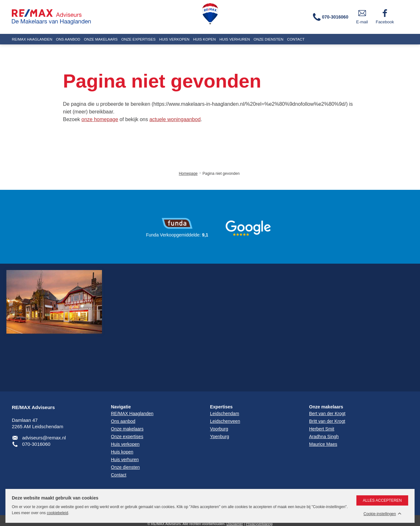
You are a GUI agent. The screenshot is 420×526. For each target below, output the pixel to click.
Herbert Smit (322, 429)
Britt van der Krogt (327, 421)
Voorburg (219, 429)
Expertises (221, 407)
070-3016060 (36, 444)
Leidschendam (225, 414)
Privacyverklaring (259, 524)
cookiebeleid (57, 513)
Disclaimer (235, 524)
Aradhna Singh (324, 437)
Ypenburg (220, 437)
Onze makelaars (326, 407)
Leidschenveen (225, 421)
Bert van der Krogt (327, 414)
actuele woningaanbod (175, 119)
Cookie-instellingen (380, 514)
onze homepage (100, 119)
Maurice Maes (323, 444)
